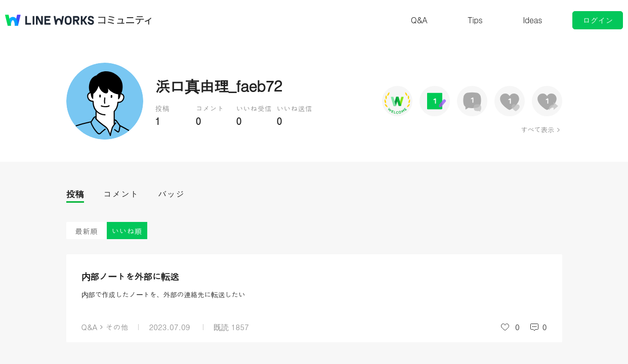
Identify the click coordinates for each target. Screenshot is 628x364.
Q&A (419, 20)
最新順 (86, 231)
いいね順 (127, 231)
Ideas (532, 20)
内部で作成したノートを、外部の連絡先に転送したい (163, 294)
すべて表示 (537, 129)
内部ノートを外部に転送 (130, 276)
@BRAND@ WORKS (50, 20)
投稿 (75, 194)
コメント (121, 194)
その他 (117, 327)
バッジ (171, 194)
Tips (475, 20)
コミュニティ (125, 20)
